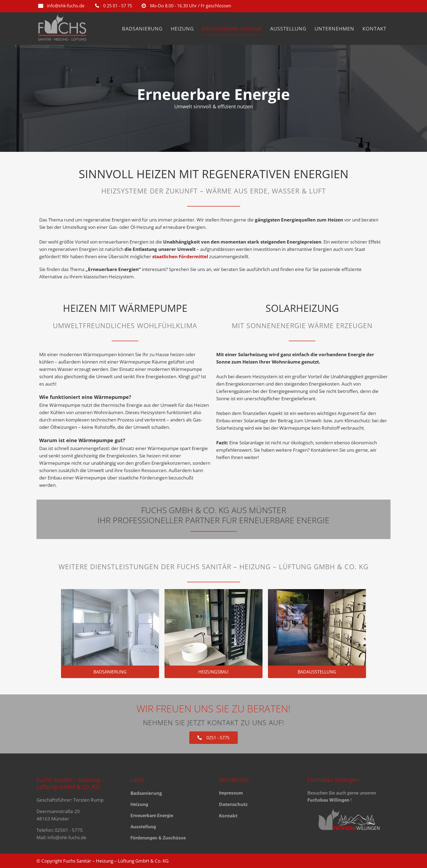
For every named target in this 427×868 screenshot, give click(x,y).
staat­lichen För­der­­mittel (181, 256)
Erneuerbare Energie (152, 815)
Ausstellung (143, 827)
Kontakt (228, 816)
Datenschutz (233, 804)
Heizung (139, 804)
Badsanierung (146, 793)
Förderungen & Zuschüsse (158, 838)
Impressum (231, 793)
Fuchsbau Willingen (328, 800)
